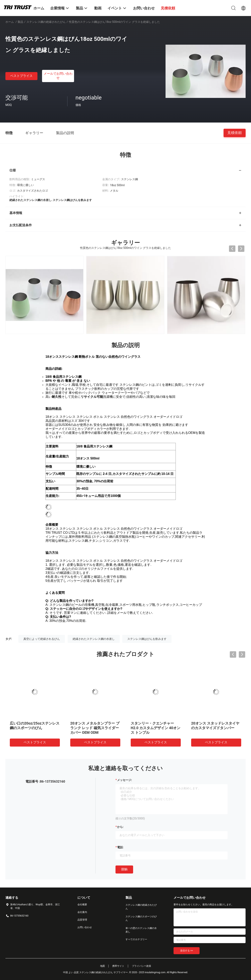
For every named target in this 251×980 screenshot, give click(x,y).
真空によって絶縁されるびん (42, 639)
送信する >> (187, 951)
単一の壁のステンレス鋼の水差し (141, 930)
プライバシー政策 (142, 966)
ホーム (10, 22)
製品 (20, 22)
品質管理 (82, 920)
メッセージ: (124, 780)
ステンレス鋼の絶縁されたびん (46, 22)
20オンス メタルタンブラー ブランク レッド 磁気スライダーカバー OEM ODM (95, 728)
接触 (124, 869)
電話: (120, 847)
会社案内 (82, 912)
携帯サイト (118, 966)
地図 (102, 966)
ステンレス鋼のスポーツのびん (141, 918)
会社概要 (82, 905)
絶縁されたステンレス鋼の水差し (94, 639)
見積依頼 (235, 133)
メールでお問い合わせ (58, 76)
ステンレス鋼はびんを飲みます (147, 639)
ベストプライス (21, 76)
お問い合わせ (85, 927)
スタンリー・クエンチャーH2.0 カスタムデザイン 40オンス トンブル (156, 728)
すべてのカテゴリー (136, 939)
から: (120, 827)
